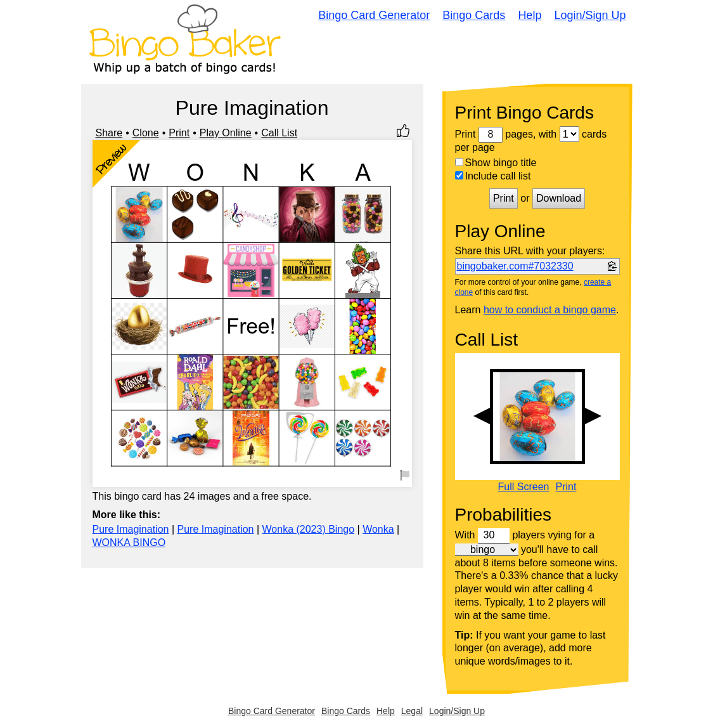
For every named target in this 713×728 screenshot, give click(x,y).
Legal (412, 711)
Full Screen (524, 487)
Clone (146, 133)
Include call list (493, 176)
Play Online (226, 133)
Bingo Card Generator (374, 15)
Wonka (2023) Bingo (309, 529)
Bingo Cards (474, 15)
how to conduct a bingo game (550, 310)
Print (179, 133)
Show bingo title (496, 163)
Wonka (378, 529)
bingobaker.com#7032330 (515, 266)
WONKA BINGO (129, 543)
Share (109, 133)
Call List (279, 133)
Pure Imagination (131, 529)
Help (530, 15)
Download (559, 198)
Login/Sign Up (590, 15)
